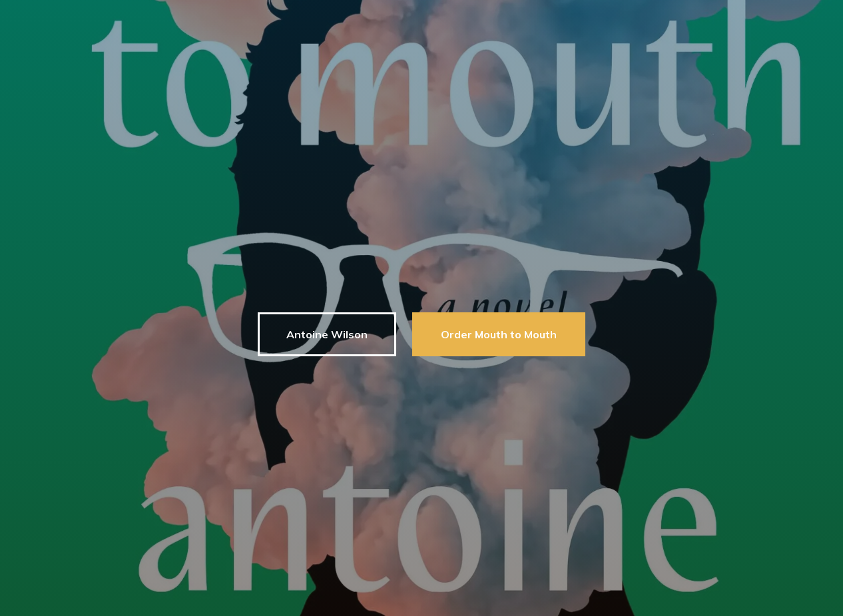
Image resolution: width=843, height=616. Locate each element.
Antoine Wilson (327, 334)
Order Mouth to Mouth (499, 334)
